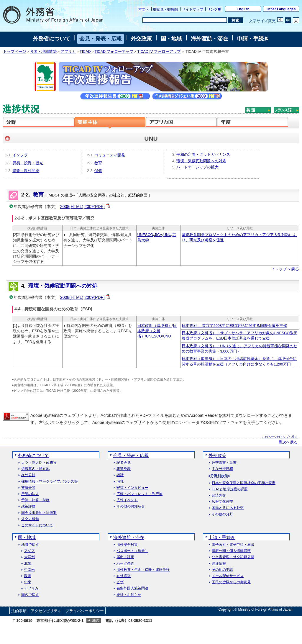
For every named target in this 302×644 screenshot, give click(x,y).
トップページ (14, 52)
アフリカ (68, 52)
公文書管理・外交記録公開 (233, 557)
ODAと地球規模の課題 (230, 489)
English (243, 9)
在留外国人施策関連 (132, 588)
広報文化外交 (222, 502)
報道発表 (124, 469)
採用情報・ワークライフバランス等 (50, 482)
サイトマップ (193, 9)
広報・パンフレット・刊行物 (139, 494)
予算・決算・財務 (35, 500)
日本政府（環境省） (155, 326)
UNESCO (145, 235)
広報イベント (127, 500)
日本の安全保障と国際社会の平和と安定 (244, 483)
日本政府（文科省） (157, 331)
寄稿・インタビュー (132, 488)
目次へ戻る (288, 442)
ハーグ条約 (125, 564)
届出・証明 (125, 557)
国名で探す (30, 595)
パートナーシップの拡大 (197, 167)
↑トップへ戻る (286, 269)
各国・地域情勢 (43, 52)
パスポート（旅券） (132, 551)
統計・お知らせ (129, 595)
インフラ (20, 155)
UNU (167, 235)
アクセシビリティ (46, 611)
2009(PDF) (94, 207)
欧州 (28, 576)
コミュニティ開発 (110, 155)
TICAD (85, 52)
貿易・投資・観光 (28, 163)
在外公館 (28, 475)
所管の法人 (30, 494)
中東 (28, 582)
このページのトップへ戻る (280, 437)
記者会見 (124, 463)
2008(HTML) (72, 207)
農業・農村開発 (26, 171)
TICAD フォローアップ (114, 52)
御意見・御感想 (165, 9)
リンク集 (214, 9)
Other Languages (281, 9)
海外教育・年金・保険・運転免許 (143, 570)
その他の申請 (222, 570)
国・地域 (171, 39)
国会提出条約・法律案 (39, 513)
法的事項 (19, 611)
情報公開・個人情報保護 (231, 551)
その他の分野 (222, 514)
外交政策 (141, 39)
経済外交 (219, 495)
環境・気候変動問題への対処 (201, 161)
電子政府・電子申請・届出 (233, 545)
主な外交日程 (222, 469)
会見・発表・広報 (101, 39)
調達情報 (219, 564)
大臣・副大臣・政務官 (39, 463)
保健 (98, 171)
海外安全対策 (127, 545)
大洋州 (29, 557)
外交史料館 (30, 519)
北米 (28, 564)
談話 (120, 475)
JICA (158, 235)
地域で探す (30, 545)
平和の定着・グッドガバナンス (203, 155)
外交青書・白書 (224, 463)
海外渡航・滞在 (209, 39)
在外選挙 (124, 576)
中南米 (29, 570)
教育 (98, 163)
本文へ (144, 9)
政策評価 (28, 506)
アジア (29, 551)
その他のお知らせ (131, 506)
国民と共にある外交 (228, 508)
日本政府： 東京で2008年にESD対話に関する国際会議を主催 (234, 326)
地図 (96, 621)
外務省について (52, 39)
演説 (120, 482)
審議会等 (28, 488)
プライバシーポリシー (85, 611)
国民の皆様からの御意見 (231, 582)
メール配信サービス (228, 576)
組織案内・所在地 (35, 469)
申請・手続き (253, 39)
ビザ (120, 582)
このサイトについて (37, 525)
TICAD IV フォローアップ (159, 52)
